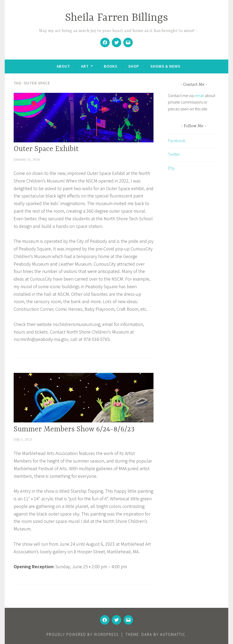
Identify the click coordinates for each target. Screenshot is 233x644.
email (199, 95)
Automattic (173, 634)
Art (85, 66)
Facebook (177, 141)
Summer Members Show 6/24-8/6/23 (74, 430)
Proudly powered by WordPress (83, 634)
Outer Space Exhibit (46, 149)
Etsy (171, 168)
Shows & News (165, 66)
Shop (134, 66)
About (63, 66)
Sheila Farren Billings (116, 18)
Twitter (174, 154)
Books (111, 66)
